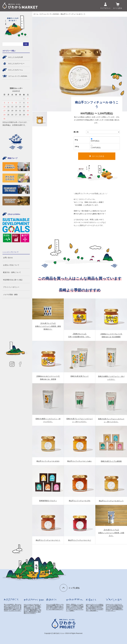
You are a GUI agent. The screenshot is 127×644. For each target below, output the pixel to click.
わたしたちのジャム (16, 70)
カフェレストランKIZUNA (49, 14)
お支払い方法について (11, 265)
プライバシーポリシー (11, 287)
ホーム (36, 14)
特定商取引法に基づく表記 (13, 280)
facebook (20, 364)
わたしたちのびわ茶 (16, 57)
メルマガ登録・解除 (10, 295)
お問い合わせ (8, 258)
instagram (12, 364)
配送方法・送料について (12, 272)
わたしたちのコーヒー (16, 64)
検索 (26, 44)
